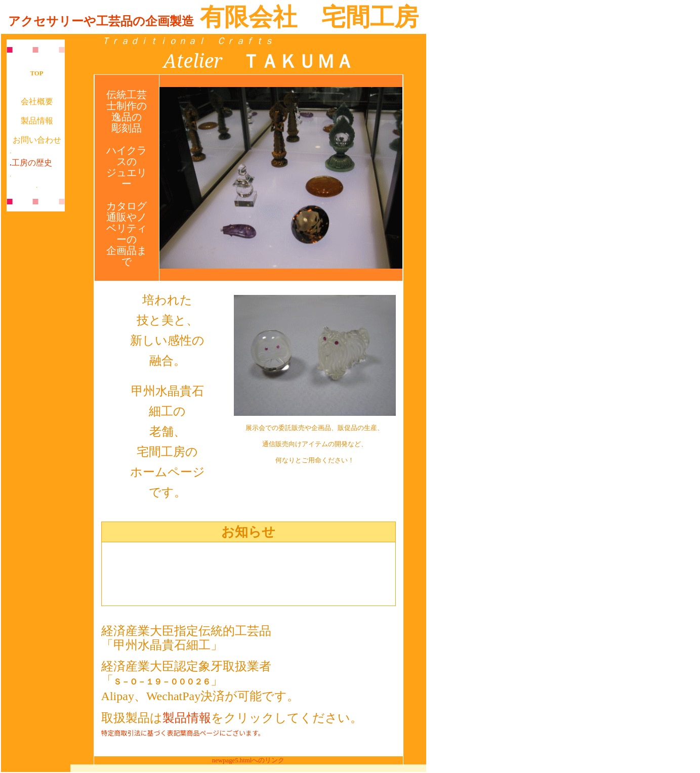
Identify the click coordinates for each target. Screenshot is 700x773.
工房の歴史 (32, 163)
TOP (37, 73)
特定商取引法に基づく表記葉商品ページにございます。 (183, 733)
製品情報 (37, 121)
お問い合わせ (37, 140)
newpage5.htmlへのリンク (249, 760)
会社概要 (37, 101)
